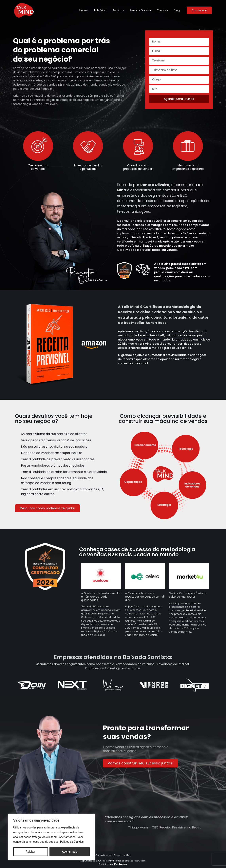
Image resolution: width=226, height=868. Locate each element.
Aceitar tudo (70, 852)
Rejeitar (30, 852)
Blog (177, 10)
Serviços (118, 10)
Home (84, 10)
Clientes (162, 10)
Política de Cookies (72, 842)
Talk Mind (100, 10)
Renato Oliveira (140, 10)
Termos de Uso (122, 855)
